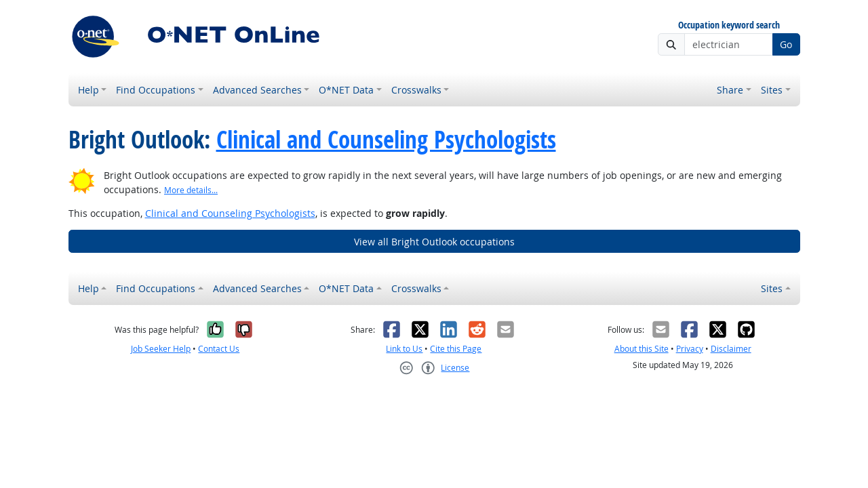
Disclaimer (731, 349)
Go (786, 44)
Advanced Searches (257, 90)
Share (730, 90)
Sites (772, 90)
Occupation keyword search (729, 25)
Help (88, 90)
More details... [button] (191, 190)
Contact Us (219, 349)
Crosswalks (416, 90)
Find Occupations (156, 90)
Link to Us (404, 349)
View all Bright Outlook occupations (434, 242)
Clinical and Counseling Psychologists (386, 140)
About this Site (642, 349)
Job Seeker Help (161, 349)
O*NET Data (346, 90)
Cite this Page (456, 349)
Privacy (690, 349)
